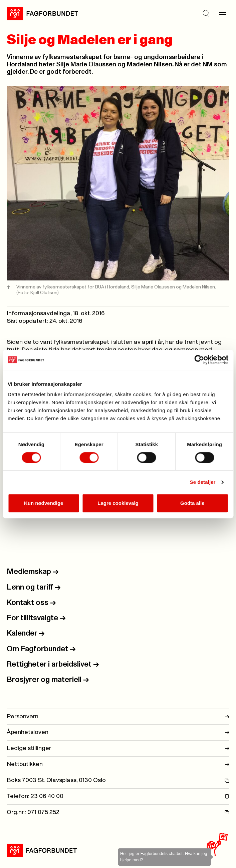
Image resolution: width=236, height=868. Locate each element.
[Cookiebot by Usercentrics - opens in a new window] (199, 360)
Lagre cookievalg (118, 503)
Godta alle (192, 503)
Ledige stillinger (118, 748)
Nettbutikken (118, 764)
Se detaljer (203, 482)
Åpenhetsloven (118, 732)
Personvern (118, 717)
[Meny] (223, 13)
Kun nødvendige (44, 503)
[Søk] (206, 13)
